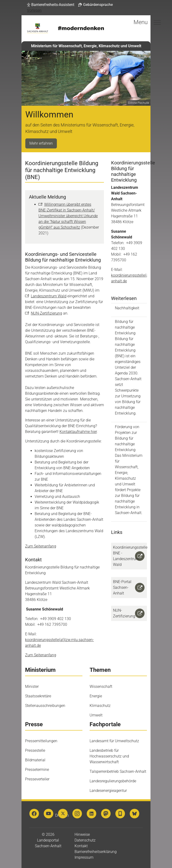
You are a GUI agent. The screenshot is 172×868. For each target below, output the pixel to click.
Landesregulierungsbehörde (113, 781)
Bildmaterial (35, 760)
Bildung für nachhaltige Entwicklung (129, 368)
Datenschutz (85, 840)
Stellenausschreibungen (45, 706)
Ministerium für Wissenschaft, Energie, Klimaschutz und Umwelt (86, 46)
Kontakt (81, 846)
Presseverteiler (37, 779)
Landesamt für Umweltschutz (114, 741)
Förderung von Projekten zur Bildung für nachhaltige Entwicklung (129, 470)
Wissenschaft (101, 687)
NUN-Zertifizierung (46, 313)
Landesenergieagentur (108, 791)
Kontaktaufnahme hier (78, 432)
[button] (51, 5)
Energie (96, 696)
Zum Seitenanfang (41, 546)
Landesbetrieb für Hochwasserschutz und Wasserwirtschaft (109, 756)
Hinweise (82, 834)
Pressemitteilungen (41, 741)
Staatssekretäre (38, 696)
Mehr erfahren (41, 143)
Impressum (84, 857)
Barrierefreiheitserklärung (96, 852)
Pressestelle (35, 750)
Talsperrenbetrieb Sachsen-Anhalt (118, 771)
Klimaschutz (100, 706)
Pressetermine (37, 770)
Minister (32, 687)
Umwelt (96, 715)
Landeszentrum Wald (49, 296)
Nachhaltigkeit (127, 308)
